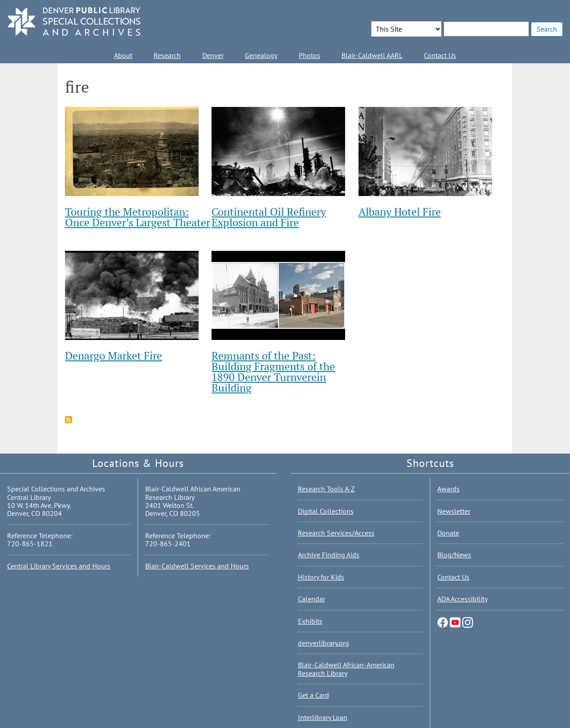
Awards (448, 489)
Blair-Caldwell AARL (372, 55)
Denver (213, 55)
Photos (309, 55)
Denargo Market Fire (114, 356)
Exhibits (310, 621)
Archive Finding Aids (329, 555)
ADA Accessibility (462, 599)
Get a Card (313, 695)
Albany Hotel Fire (400, 212)
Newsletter (454, 511)
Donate (448, 533)
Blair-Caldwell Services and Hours (197, 566)
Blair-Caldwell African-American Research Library (346, 669)
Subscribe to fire (69, 420)
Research (167, 55)
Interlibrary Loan (323, 717)
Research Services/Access (336, 533)
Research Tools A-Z (326, 489)
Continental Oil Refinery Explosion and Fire (269, 217)
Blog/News (454, 555)
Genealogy (261, 55)
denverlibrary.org (324, 643)
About (123, 55)
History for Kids (321, 577)
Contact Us (440, 55)
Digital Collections (326, 511)
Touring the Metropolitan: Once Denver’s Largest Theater (138, 217)
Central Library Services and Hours (59, 566)
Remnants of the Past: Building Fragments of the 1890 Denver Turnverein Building (273, 372)
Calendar (311, 599)
